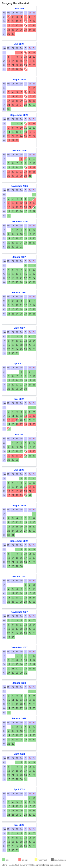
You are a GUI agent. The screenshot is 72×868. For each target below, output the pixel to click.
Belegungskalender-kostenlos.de (46, 865)
